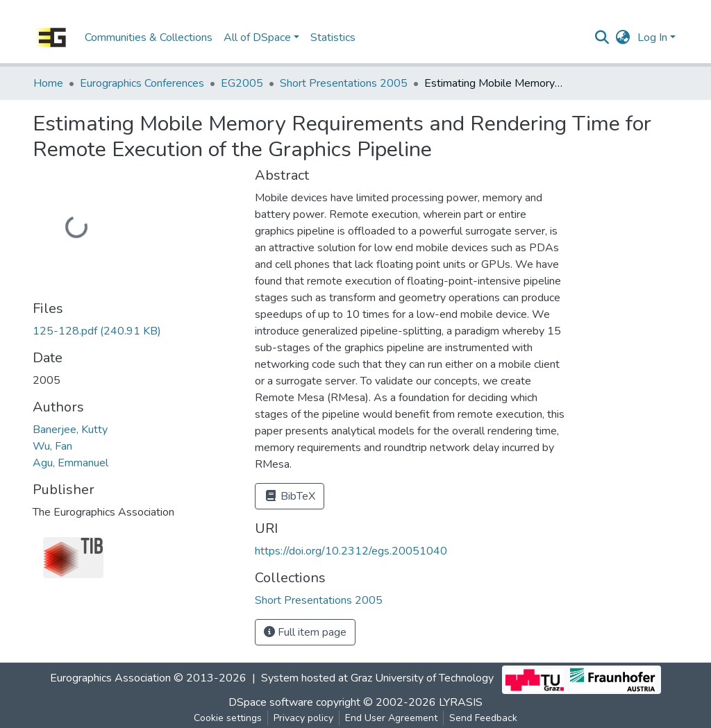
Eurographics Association (110, 678)
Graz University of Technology (422, 678)
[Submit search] (602, 37)
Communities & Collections (149, 37)
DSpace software (271, 702)
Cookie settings (228, 718)
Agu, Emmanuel (70, 463)
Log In (652, 37)
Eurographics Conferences (142, 83)
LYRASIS (461, 702)
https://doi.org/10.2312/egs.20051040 (351, 551)
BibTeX (290, 496)
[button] (623, 37)
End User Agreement (391, 718)
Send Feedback (483, 718)
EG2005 (242, 83)
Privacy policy (303, 718)
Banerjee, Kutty (70, 430)
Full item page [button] (305, 632)
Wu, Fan (52, 446)
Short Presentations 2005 (344, 83)
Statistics (333, 37)
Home (48, 83)
